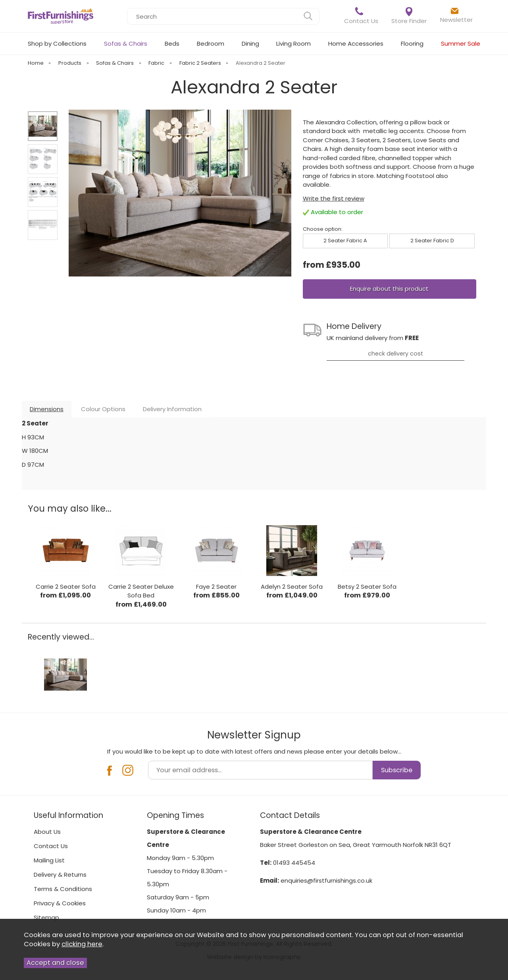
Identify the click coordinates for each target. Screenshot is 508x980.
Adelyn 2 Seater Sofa (292, 587)
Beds (172, 43)
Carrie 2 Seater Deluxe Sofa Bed (141, 591)
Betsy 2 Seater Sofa (367, 587)
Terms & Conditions (63, 889)
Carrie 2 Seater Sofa (66, 587)
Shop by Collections (57, 43)
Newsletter (456, 15)
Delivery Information (172, 409)
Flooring (412, 43)
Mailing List (49, 860)
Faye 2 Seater (216, 587)
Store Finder (409, 16)
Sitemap (46, 917)
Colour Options (103, 409)
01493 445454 (294, 863)
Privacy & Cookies (60, 903)
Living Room (293, 43)
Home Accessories (356, 43)
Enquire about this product (389, 289)
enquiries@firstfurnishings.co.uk (326, 880)
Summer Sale (461, 43)
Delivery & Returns (60, 875)
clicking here (82, 944)
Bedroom (211, 43)
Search (127, 8)
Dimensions (47, 409)
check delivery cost (395, 354)
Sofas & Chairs (126, 43)
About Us (47, 832)
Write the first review (334, 198)
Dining (250, 43)
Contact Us (361, 16)
